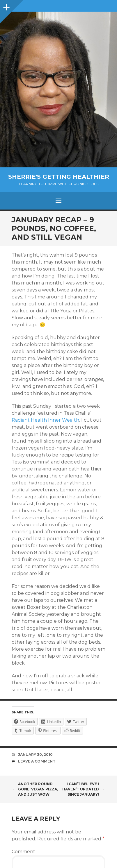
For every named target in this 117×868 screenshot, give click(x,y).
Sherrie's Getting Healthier (59, 177)
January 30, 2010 (35, 755)
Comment (23, 852)
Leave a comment (37, 761)
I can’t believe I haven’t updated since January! (84, 789)
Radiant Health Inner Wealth (45, 420)
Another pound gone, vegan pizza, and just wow (35, 789)
